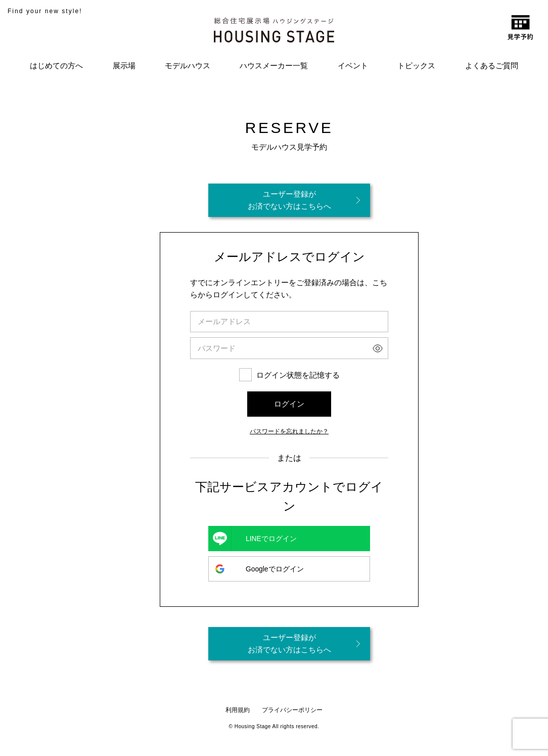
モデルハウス (188, 65)
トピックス (416, 65)
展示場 (124, 65)
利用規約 (238, 710)
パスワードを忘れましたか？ (289, 431)
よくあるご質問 (492, 65)
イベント (353, 65)
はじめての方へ (56, 65)
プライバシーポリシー (292, 710)
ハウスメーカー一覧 (274, 65)
